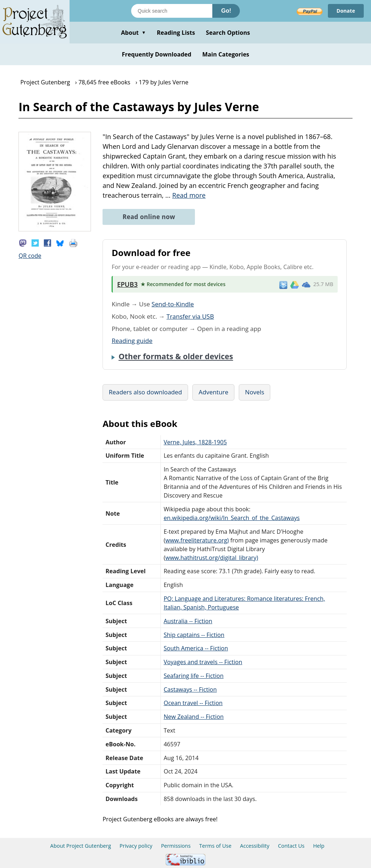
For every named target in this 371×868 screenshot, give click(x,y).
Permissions (176, 846)
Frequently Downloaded (157, 54)
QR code (30, 256)
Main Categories (226, 54)
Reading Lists (176, 33)
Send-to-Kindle (173, 304)
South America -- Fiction (196, 648)
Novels (255, 392)
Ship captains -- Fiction (194, 635)
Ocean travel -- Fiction (193, 703)
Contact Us (291, 846)
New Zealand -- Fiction (194, 717)
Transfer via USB (190, 316)
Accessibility (255, 846)
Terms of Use (215, 846)
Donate (346, 11)
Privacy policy (136, 846)
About (134, 33)
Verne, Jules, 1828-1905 (195, 442)
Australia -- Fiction (188, 621)
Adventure (213, 392)
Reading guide (132, 341)
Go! (226, 11)
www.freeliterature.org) (197, 540)
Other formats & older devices (176, 356)
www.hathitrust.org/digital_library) (212, 558)
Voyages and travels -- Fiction (203, 662)
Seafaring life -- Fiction (194, 676)
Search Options (228, 33)
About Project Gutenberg (81, 846)
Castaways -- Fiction (190, 689)
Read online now (149, 217)
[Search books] (172, 11)
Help (319, 846)
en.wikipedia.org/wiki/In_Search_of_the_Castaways (232, 518)
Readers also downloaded (145, 392)
